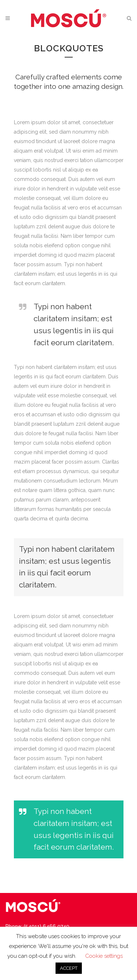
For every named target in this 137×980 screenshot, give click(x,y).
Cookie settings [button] (104, 956)
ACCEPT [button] (69, 968)
